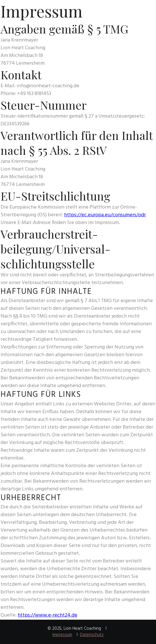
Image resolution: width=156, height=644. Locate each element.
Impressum (62, 635)
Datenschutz (92, 635)
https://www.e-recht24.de (48, 615)
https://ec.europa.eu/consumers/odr (105, 215)
